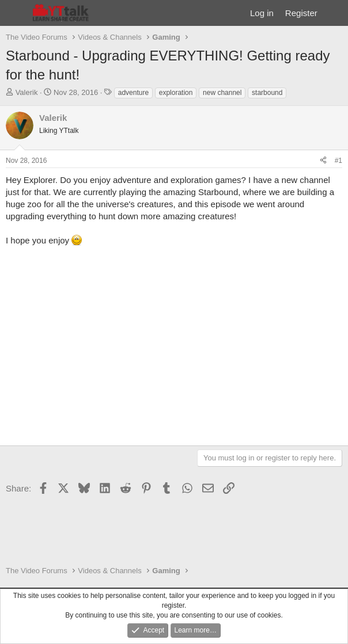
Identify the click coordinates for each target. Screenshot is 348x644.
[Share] (323, 161)
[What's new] (334, 13)
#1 (338, 161)
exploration (176, 93)
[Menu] (16, 13)
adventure (133, 93)
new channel (222, 93)
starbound (267, 93)
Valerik (27, 92)
